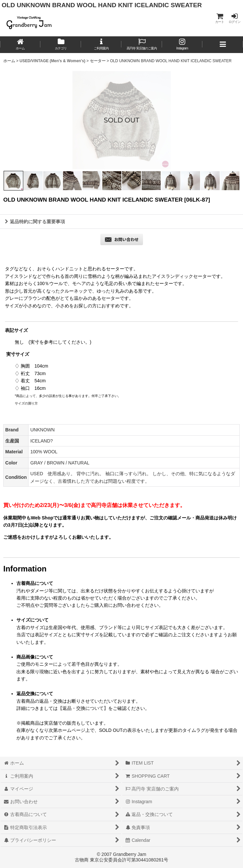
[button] (223, 45)
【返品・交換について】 (83, 708)
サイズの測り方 (26, 403)
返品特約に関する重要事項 (35, 222)
